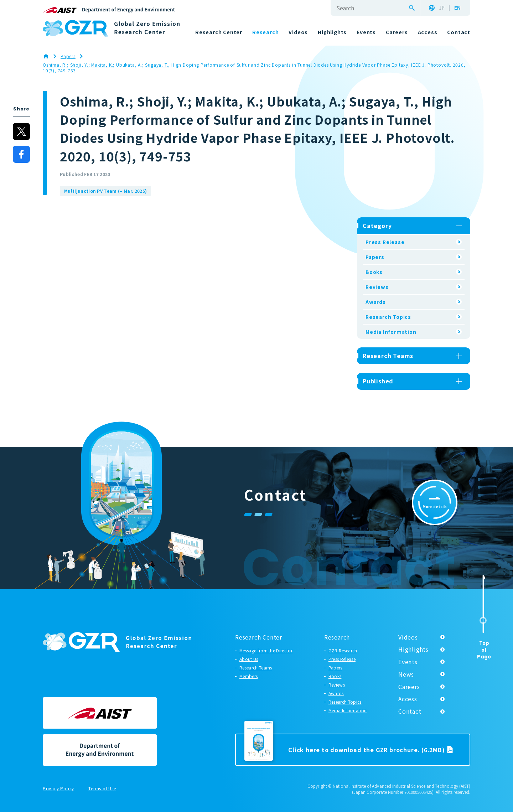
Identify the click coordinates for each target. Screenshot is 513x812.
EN (457, 8)
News (406, 674)
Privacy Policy (58, 789)
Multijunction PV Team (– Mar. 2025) (105, 191)
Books (374, 272)
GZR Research (343, 650)
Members (248, 676)
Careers (409, 687)
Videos (408, 637)
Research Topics (388, 317)
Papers (375, 257)
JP (442, 8)
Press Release (385, 242)
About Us (249, 659)
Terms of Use (102, 789)
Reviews (377, 287)
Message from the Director (266, 650)
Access (408, 699)
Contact (410, 711)
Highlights (413, 649)
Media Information (391, 332)
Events (408, 662)
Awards (376, 302)
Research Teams (256, 668)
